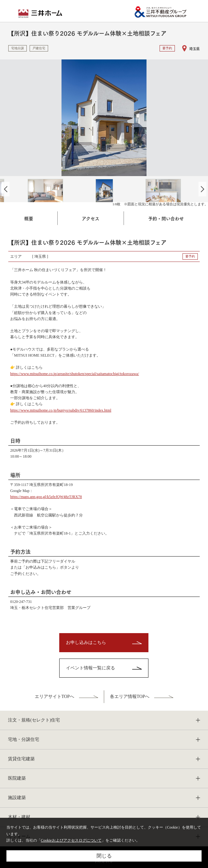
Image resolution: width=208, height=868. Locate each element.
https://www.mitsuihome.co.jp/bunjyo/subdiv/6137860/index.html (61, 410)
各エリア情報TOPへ (130, 697)
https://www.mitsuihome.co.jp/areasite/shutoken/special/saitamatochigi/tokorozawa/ (75, 374)
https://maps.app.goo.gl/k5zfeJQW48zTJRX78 (46, 497)
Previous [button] (6, 189)
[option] (104, 118)
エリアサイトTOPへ (54, 697)
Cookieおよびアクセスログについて (71, 840)
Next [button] (202, 189)
